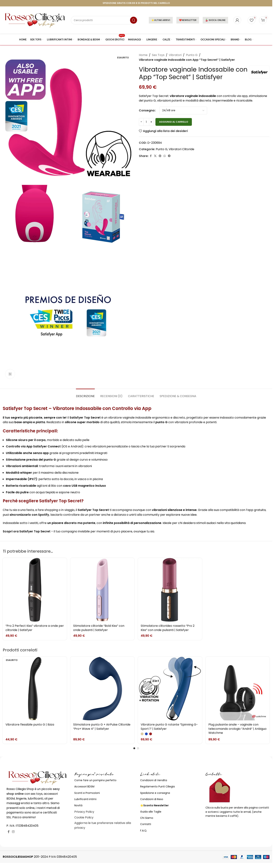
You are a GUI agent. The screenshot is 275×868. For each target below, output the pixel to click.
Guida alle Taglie (151, 812)
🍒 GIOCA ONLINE (215, 20)
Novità (78, 805)
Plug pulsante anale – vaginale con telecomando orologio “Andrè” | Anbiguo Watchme (237, 729)
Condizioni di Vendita (154, 780)
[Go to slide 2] (138, 748)
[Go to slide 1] (134, 748)
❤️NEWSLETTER (188, 20)
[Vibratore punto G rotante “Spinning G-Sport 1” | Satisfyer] (170, 689)
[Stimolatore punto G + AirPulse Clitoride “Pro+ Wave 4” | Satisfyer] (102, 689)
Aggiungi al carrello (174, 122)
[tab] (85, 394)
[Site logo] (35, 20)
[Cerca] (104, 20)
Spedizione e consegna (155, 793)
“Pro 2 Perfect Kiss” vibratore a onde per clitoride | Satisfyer (35, 628)
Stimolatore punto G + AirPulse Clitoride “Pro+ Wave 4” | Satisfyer (102, 727)
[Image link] (38, 778)
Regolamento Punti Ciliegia (157, 786)
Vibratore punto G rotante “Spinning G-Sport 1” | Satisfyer (169, 727)
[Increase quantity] (151, 122)
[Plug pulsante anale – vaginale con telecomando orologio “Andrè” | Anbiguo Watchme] (238, 689)
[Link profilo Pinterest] (160, 156)
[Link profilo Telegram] (169, 156)
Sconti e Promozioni (87, 793)
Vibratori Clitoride (181, 149)
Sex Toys (158, 55)
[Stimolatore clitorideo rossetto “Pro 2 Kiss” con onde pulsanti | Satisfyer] (170, 590)
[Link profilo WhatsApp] (165, 156)
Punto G (192, 55)
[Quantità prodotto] (146, 122)
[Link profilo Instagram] (13, 832)
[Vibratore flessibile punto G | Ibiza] (35, 689)
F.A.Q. (144, 831)
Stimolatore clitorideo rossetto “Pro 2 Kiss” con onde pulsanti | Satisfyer (168, 628)
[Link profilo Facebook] (151, 156)
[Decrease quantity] (141, 122)
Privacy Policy (84, 812)
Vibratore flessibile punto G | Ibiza (30, 725)
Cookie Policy (84, 817)
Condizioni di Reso (152, 799)
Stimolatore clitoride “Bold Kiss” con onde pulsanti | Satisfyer (99, 628)
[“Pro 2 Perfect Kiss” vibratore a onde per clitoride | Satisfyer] (35, 590)
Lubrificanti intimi (85, 799)
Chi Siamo (147, 818)
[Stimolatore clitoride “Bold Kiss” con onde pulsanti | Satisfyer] (102, 590)
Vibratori (175, 55)
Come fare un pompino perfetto (95, 780)
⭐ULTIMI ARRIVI (161, 20)
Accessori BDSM (84, 786)
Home (143, 55)
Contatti (146, 824)
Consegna (147, 110)
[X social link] (155, 156)
